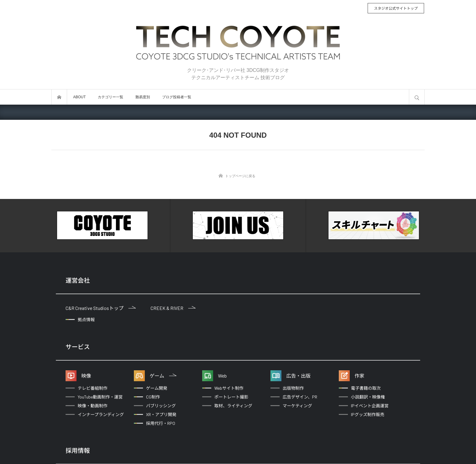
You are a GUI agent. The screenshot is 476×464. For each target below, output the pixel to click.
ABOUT (79, 97)
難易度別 (143, 97)
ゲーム (163, 376)
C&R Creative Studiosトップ (101, 308)
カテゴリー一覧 (110, 97)
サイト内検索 (417, 97)
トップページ (59, 97)
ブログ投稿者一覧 (177, 97)
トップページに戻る (240, 176)
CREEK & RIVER (173, 308)
